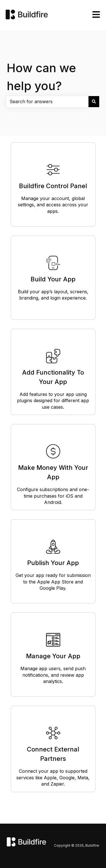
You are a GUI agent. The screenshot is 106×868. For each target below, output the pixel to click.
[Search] (94, 101)
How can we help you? (41, 77)
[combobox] (48, 101)
